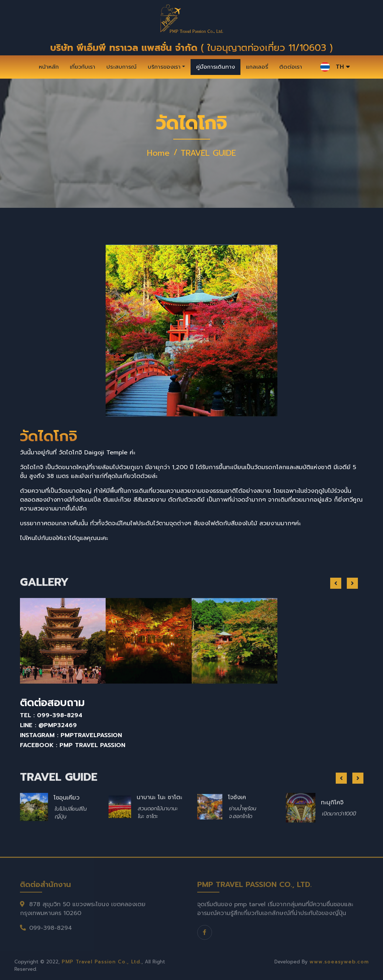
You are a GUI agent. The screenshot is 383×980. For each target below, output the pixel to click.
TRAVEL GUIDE (208, 153)
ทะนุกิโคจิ (332, 830)
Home (158, 153)
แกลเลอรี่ (257, 67)
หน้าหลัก (49, 67)
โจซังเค (237, 825)
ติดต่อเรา (291, 67)
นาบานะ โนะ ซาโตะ (159, 825)
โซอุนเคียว (66, 825)
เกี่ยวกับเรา (83, 67)
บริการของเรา (164, 67)
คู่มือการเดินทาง (216, 67)
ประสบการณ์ (122, 67)
